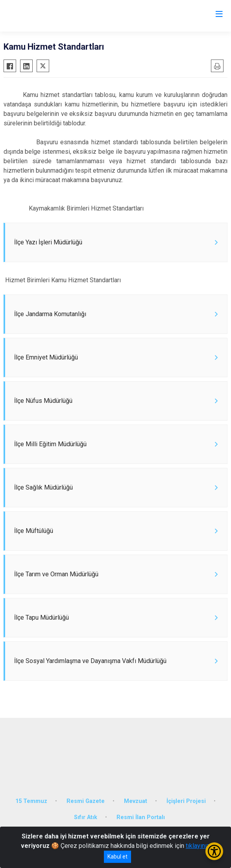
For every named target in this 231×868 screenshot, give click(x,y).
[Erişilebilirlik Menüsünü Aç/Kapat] (214, 851)
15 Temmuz (31, 801)
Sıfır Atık (86, 817)
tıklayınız (198, 846)
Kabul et (117, 857)
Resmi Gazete (86, 801)
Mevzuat (136, 801)
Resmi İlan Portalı (141, 817)
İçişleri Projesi (186, 801)
